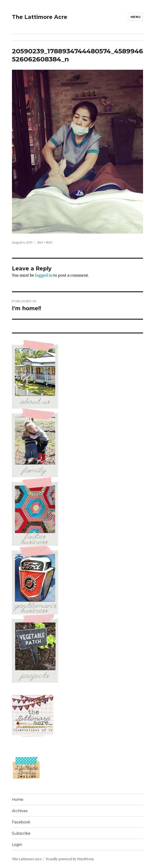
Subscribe (21, 833)
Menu (136, 17)
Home (18, 800)
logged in (44, 275)
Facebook (21, 822)
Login (17, 845)
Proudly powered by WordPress (70, 859)
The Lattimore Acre (40, 17)
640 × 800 (45, 242)
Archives (20, 811)
